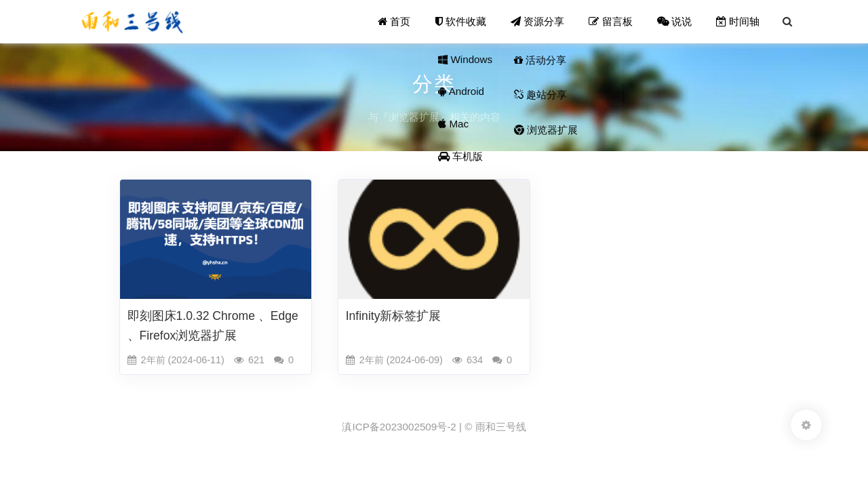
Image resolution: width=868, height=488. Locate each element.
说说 (674, 21)
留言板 (610, 21)
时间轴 (738, 21)
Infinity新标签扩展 (394, 316)
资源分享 (537, 21)
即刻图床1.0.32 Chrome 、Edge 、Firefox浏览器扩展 (213, 326)
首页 (394, 21)
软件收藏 (461, 21)
